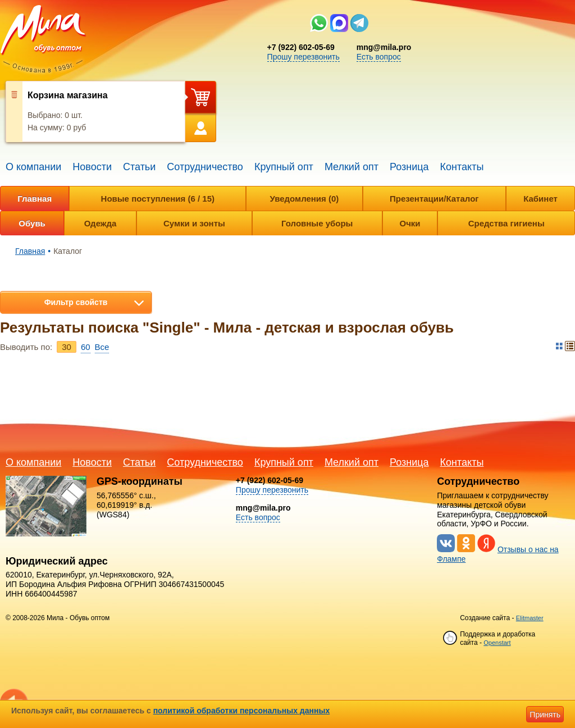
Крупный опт (284, 167)
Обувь (32, 223)
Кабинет (540, 199)
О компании (33, 167)
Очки (410, 223)
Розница (409, 167)
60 (86, 347)
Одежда (100, 223)
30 (67, 347)
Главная (35, 199)
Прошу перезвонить (304, 57)
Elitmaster (530, 618)
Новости (92, 167)
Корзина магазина (68, 95)
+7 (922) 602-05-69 (301, 47)
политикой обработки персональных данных (242, 711)
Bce (102, 347)
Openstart (497, 643)
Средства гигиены (506, 223)
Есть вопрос (379, 57)
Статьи (139, 167)
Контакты (462, 167)
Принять (545, 715)
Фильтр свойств (76, 302)
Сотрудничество (205, 167)
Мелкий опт (352, 167)
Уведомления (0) (304, 199)
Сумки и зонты (194, 223)
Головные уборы (317, 223)
